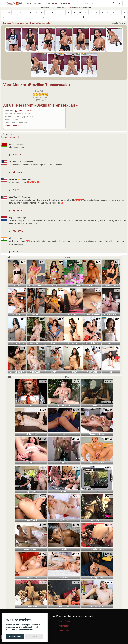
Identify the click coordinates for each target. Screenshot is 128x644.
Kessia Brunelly (31, 520)
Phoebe (55, 343)
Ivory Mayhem (31, 492)
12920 (39, 8)
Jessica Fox (97, 405)
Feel (64, 434)
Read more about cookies (22, 629)
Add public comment (10, 137)
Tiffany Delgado (73, 314)
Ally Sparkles (31, 434)
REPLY (18, 155)
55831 (69, 8)
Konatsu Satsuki (36, 286)
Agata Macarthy (97, 463)
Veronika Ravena (97, 549)
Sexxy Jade (92, 372)
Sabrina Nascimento (73, 286)
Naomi (92, 286)
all (124, 17)
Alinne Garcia (31, 606)
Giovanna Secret (31, 549)
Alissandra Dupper (97, 434)
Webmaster (64, 631)
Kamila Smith (64, 405)
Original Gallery (12, 125)
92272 (53, 8)
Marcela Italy (64, 606)
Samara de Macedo (92, 314)
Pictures (38, 3)
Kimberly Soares (92, 343)
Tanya (97, 492)
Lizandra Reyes (17, 343)
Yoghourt (73, 372)
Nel (111, 372)
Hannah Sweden (97, 520)
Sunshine (55, 372)
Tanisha (64, 549)
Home (28, 3)
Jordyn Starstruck (64, 520)
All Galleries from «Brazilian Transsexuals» (40, 105)
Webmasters (64, 626)
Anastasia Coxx (111, 314)
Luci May (64, 463)
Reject (34, 636)
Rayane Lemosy (111, 286)
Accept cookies (15, 636)
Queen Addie (36, 372)
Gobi (55, 314)
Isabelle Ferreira (26, 111)
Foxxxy (64, 492)
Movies (51, 3)
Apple (55, 286)
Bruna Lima (17, 314)
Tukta (31, 463)
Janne (111, 343)
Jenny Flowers (97, 606)
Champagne (97, 578)
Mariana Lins (31, 578)
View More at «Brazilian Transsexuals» (37, 85)
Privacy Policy (64, 621)
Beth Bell (64, 578)
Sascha (17, 286)
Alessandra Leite (36, 343)
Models (64, 3)
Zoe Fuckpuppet (17, 372)
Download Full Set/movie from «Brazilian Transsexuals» (27, 23)
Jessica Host (73, 343)
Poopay (36, 314)
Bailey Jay (31, 405)
